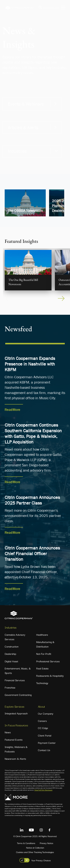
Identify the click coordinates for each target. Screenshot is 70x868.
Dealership (10, 654)
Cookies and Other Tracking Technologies (35, 852)
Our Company (46, 713)
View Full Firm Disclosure (43, 790)
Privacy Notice (46, 843)
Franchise (10, 687)
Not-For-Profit (44, 654)
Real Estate (42, 668)
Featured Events (14, 739)
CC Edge (43, 728)
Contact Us (44, 750)
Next (62, 298)
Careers (42, 721)
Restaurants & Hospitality (50, 676)
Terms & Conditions (26, 843)
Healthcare (42, 635)
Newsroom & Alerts (15, 759)
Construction (12, 646)
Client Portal (45, 735)
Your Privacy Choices (41, 860)
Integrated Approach (16, 713)
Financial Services (15, 680)
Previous (8, 298)
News (8, 732)
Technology (42, 683)
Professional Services (48, 661)
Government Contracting (18, 695)
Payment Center (51, 8)
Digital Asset (11, 661)
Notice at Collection (35, 847)
